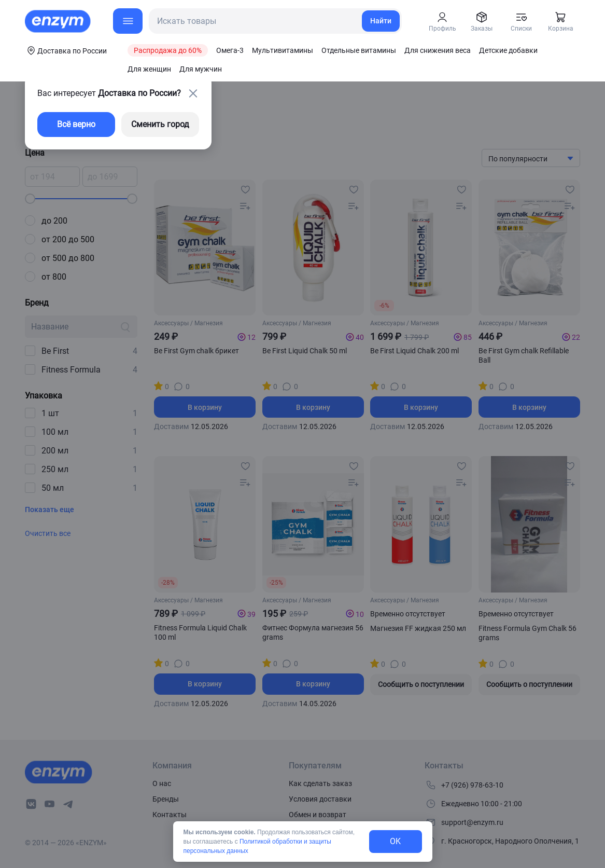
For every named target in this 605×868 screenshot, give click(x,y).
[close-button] (193, 93)
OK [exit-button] (395, 841)
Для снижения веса (438, 50)
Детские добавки (508, 50)
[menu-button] (128, 21)
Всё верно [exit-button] (76, 124)
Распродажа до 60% (168, 50)
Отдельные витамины (359, 50)
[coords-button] (66, 50)
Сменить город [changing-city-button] (160, 124)
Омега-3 (230, 50)
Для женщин (149, 69)
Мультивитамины (283, 50)
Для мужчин (201, 69)
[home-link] (59, 21)
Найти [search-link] (381, 21)
